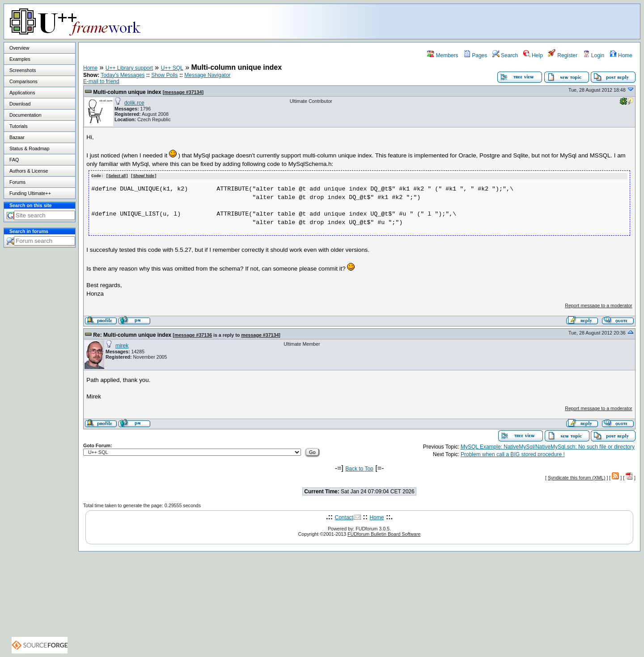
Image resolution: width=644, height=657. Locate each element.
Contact (344, 517)
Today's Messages (123, 75)
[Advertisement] (528, 21)
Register (563, 55)
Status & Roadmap (29, 148)
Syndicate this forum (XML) (577, 477)
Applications (22, 93)
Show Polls (164, 75)
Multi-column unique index (127, 92)
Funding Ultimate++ (30, 193)
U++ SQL (172, 68)
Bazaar (17, 137)
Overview (19, 48)
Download (20, 104)
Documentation (25, 115)
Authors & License (29, 171)
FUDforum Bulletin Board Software (384, 534)
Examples (20, 59)
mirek (122, 345)
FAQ (14, 160)
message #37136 (193, 335)
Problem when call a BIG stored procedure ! (513, 454)
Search (505, 55)
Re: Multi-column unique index (132, 335)
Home (621, 55)
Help (533, 55)
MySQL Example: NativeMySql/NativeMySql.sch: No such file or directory (548, 446)
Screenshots (23, 70)
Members (443, 55)
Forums (17, 182)
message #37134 (183, 92)
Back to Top (359, 468)
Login (594, 55)
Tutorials (18, 126)
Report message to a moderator (598, 305)
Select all (117, 176)
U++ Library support (129, 68)
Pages (475, 55)
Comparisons (23, 81)
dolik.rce (134, 103)
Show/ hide (144, 176)
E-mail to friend (101, 81)
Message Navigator (207, 75)
